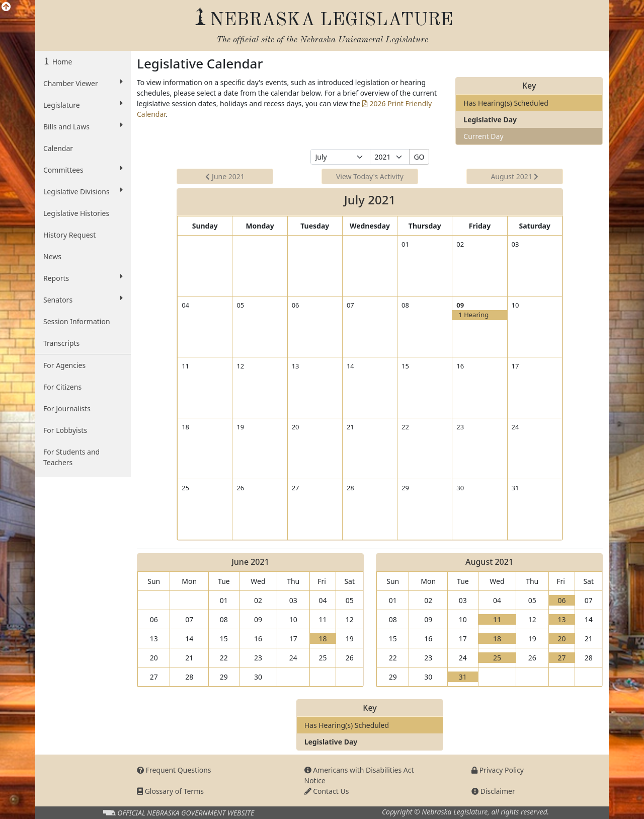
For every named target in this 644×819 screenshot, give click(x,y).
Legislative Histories (76, 213)
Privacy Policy (498, 770)
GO (419, 157)
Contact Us (327, 791)
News (52, 256)
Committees (83, 170)
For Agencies (64, 365)
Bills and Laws (83, 126)
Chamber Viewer (83, 83)
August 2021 (514, 176)
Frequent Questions (174, 770)
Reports (83, 278)
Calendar (58, 148)
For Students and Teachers (71, 457)
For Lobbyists (65, 430)
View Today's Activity (370, 176)
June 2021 (225, 176)
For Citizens (62, 387)
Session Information (77, 321)
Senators (83, 300)
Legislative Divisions (83, 191)
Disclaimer (493, 791)
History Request (69, 235)
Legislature (83, 105)
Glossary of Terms (170, 791)
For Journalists (67, 408)
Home (61, 62)
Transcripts (61, 343)
